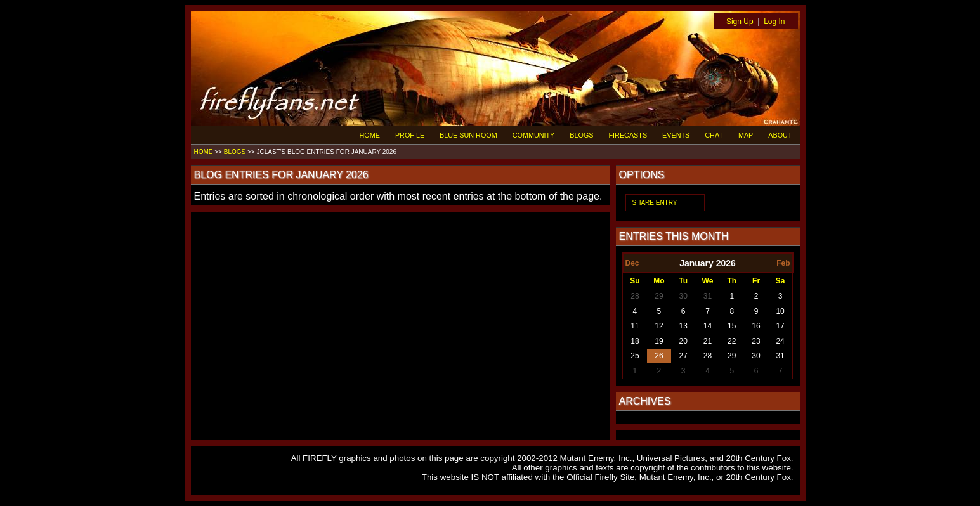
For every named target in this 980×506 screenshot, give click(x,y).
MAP (746, 135)
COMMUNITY (534, 135)
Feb (783, 263)
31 (708, 296)
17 (780, 326)
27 (683, 356)
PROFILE (410, 135)
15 (732, 326)
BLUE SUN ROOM (468, 135)
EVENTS (676, 135)
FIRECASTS (628, 135)
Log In (774, 22)
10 (780, 311)
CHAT (714, 135)
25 (635, 356)
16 (756, 326)
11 (635, 326)
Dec (632, 263)
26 (659, 356)
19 (659, 341)
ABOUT (780, 135)
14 (708, 326)
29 (659, 296)
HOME (370, 135)
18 (635, 341)
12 (659, 326)
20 (683, 341)
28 (635, 296)
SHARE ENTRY (655, 203)
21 (708, 341)
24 (780, 341)
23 (756, 341)
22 (732, 341)
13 (683, 326)
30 (683, 296)
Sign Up (740, 22)
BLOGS (581, 135)
